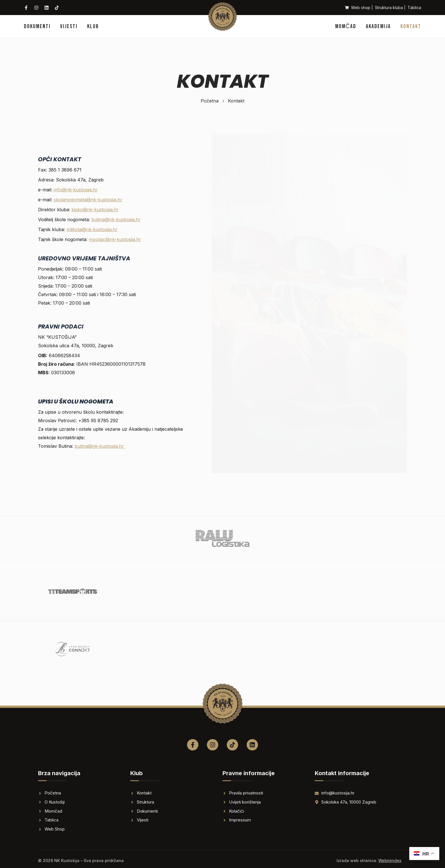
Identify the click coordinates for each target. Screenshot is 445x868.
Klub (93, 26)
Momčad (346, 26)
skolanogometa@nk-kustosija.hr (88, 200)
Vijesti (69, 26)
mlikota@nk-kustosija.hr (92, 229)
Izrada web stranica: (369, 860)
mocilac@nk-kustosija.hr (115, 239)
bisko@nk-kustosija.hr (95, 210)
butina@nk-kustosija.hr (116, 219)
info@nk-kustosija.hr (76, 190)
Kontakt (411, 26)
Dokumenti (37, 26)
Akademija (378, 26)
